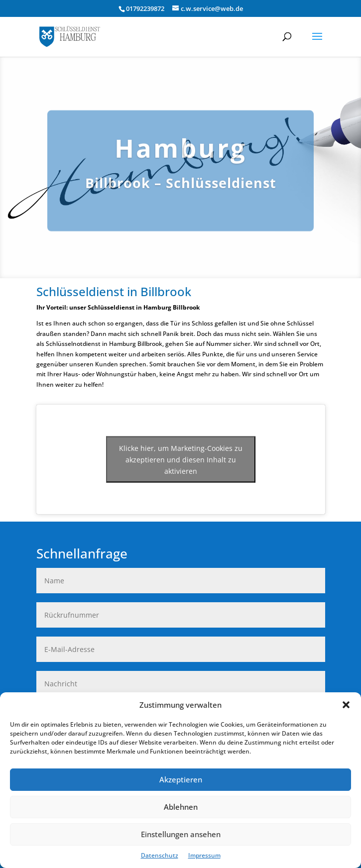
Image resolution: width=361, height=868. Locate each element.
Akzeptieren (181, 779)
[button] (346, 705)
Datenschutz (160, 855)
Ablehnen (181, 807)
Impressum (204, 855)
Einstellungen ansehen (181, 834)
